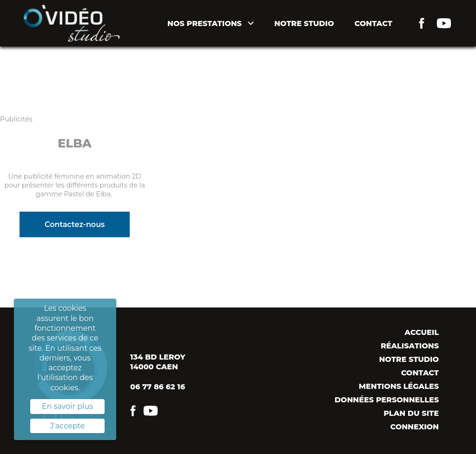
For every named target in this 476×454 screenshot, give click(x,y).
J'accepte (68, 426)
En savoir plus (67, 406)
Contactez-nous (75, 224)
